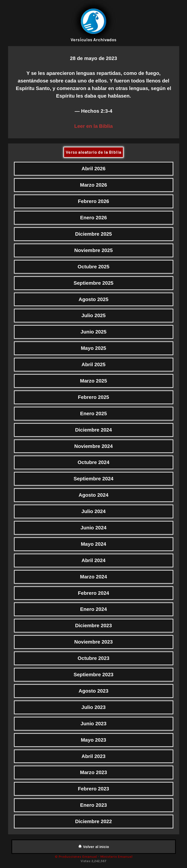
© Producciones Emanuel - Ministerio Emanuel (94, 857)
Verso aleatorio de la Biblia (93, 152)
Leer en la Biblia (93, 126)
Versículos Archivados (93, 40)
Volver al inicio (94, 847)
